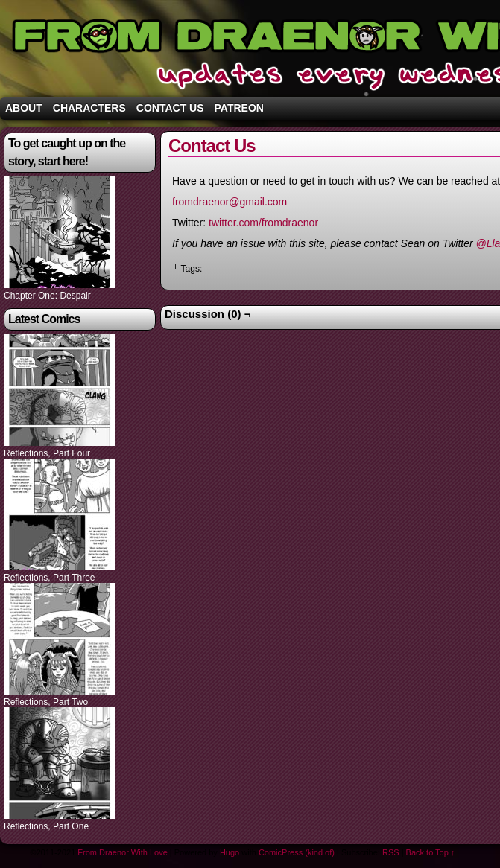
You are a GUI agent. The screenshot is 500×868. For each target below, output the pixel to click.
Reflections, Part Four (47, 453)
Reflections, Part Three (50, 578)
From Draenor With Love (122, 852)
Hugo (230, 852)
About (24, 108)
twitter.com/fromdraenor (263, 223)
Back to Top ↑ (431, 852)
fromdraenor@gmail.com (230, 202)
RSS (391, 852)
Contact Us (170, 108)
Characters (89, 108)
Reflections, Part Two (46, 702)
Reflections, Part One (46, 826)
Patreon (239, 108)
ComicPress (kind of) (297, 852)
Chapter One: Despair (47, 296)
